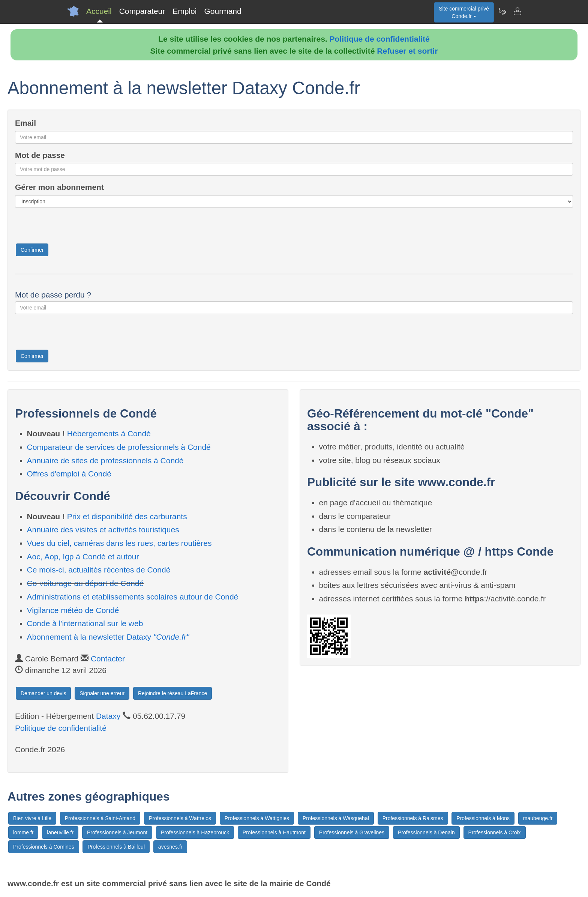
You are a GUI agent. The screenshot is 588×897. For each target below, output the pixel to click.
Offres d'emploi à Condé (69, 474)
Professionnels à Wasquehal (336, 818)
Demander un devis (43, 693)
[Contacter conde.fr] (517, 11)
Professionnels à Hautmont (274, 832)
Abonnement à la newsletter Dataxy (108, 637)
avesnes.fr (170, 847)
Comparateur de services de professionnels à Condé (119, 447)
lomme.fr (23, 832)
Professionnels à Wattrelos (180, 818)
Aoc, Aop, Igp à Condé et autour (83, 557)
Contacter (108, 659)
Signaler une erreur (102, 693)
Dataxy (108, 716)
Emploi (184, 11)
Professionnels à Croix (495, 832)
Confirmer (32, 250)
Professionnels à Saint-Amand (100, 818)
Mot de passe (40, 155)
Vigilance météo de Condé (73, 610)
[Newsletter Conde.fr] (502, 11)
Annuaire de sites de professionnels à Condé (105, 461)
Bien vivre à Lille (32, 818)
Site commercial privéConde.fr (464, 12)
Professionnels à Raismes (413, 818)
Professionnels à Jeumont (117, 832)
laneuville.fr (60, 832)
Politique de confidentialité (380, 39)
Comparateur (142, 11)
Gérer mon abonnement (59, 187)
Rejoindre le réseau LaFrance (172, 693)
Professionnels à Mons (483, 818)
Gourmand (223, 11)
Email (25, 123)
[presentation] (72, 228)
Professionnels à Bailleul (116, 847)
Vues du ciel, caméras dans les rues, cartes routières (119, 543)
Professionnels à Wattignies (257, 818)
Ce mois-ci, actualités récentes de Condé (99, 570)
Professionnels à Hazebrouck (195, 832)
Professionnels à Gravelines (352, 832)
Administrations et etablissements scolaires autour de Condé (133, 597)
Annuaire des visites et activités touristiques (103, 530)
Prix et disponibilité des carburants (127, 516)
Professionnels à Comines (44, 847)
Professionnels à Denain (426, 832)
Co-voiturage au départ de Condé (85, 583)
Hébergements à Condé (109, 433)
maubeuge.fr (538, 818)
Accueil (99, 11)
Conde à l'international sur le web (85, 623)
